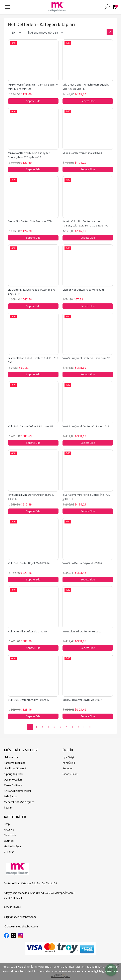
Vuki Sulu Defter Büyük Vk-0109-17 (29, 700)
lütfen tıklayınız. (60, 976)
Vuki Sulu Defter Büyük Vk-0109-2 (82, 563)
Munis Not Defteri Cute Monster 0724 (30, 221)
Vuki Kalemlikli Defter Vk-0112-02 (82, 631)
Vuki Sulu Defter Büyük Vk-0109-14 (29, 563)
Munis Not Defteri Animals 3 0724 (82, 153)
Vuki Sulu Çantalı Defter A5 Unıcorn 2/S (86, 426)
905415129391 (12, 907)
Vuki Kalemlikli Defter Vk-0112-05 (27, 631)
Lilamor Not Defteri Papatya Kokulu (83, 290)
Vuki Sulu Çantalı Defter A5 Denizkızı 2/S (87, 358)
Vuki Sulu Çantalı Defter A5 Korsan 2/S (31, 426)
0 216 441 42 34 (13, 898)
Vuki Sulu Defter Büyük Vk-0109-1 (82, 700)
